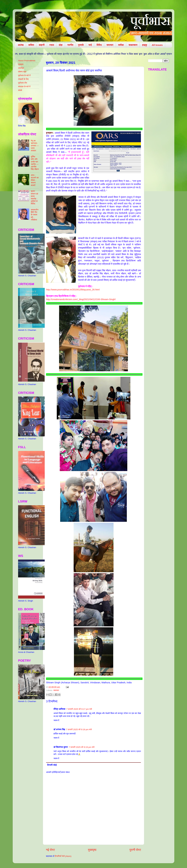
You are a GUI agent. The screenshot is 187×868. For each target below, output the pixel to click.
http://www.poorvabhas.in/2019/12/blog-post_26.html (73, 290)
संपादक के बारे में (24, 87)
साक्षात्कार (133, 45)
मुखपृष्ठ (21, 64)
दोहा (61, 45)
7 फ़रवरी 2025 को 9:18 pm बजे (79, 729)
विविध (99, 45)
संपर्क (20, 90)
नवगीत (70, 45)
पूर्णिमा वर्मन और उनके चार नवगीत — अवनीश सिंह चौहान (35, 163)
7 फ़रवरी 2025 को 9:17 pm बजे (79, 709)
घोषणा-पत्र (22, 72)
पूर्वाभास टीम (23, 83)
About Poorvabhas (27, 61)
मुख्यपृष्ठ (92, 850)
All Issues (157, 45)
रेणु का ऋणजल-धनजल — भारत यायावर (35, 146)
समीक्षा (121, 45)
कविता (31, 45)
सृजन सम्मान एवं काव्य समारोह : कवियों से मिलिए (34, 197)
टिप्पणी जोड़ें (52, 765)
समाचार (110, 45)
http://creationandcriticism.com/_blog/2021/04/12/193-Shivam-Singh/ (81, 299)
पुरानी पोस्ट (135, 850)
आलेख (21, 45)
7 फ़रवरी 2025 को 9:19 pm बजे (82, 747)
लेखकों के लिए (23, 79)
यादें (90, 45)
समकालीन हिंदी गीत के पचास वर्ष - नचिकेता (35, 215)
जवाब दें (56, 720)
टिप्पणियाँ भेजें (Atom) (63, 856)
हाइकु (145, 45)
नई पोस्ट (50, 850)
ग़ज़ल (52, 45)
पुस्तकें (81, 45)
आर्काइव (21, 68)
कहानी (42, 45)
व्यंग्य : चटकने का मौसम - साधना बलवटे (35, 180)
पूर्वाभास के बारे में (24, 75)
